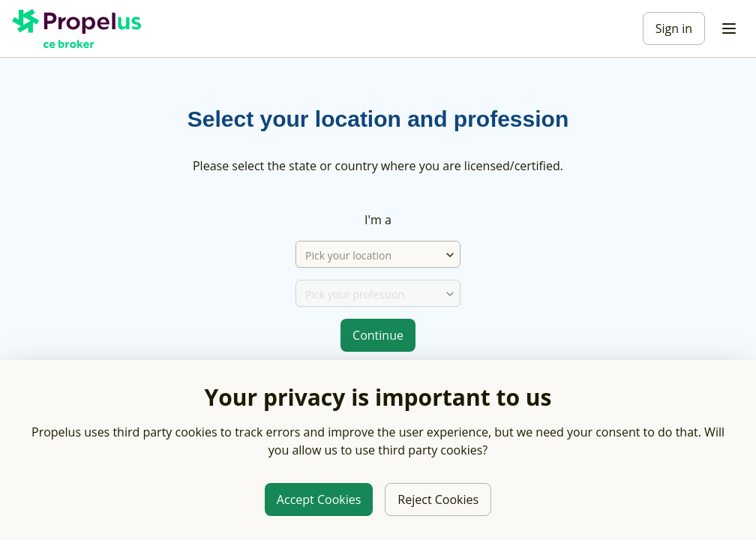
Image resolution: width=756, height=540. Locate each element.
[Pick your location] (370, 255)
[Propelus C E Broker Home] (79, 29)
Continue (378, 335)
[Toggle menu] (729, 28)
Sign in (674, 28)
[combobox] (450, 255)
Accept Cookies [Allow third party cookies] (319, 499)
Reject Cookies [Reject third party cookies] (438, 499)
